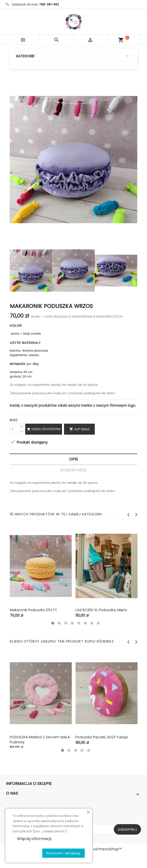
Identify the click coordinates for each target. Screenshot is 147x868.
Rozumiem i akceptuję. (63, 853)
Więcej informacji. (34, 839)
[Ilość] (15, 429)
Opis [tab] (73, 459)
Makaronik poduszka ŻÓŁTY (33, 610)
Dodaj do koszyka (44, 429)
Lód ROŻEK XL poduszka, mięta (101, 610)
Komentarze (73, 470)
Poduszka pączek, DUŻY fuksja (102, 737)
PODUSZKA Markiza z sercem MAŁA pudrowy (40, 740)
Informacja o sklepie (29, 784)
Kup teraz (79, 429)
